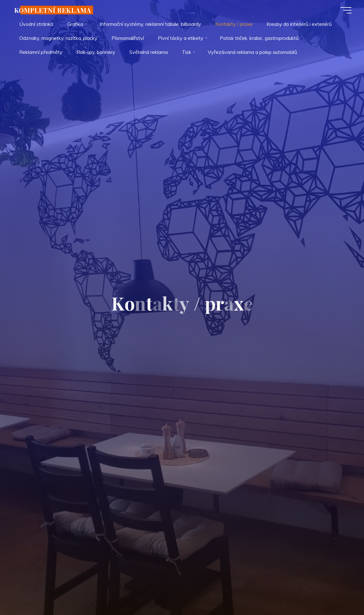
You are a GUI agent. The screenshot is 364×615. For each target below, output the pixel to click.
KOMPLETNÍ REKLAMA (53, 10)
